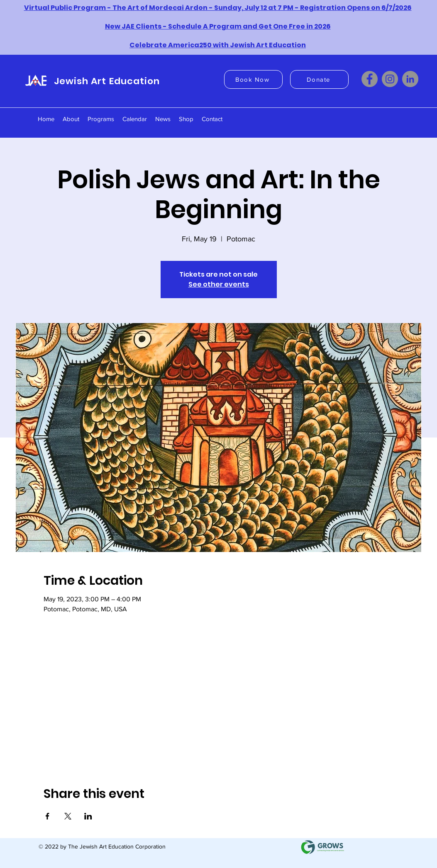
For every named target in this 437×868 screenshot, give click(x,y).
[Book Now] (253, 79)
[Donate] (319, 79)
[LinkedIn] (410, 79)
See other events (219, 284)
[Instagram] (390, 79)
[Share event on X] (68, 816)
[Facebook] (370, 79)
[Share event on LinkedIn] (88, 816)
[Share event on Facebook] (48, 816)
